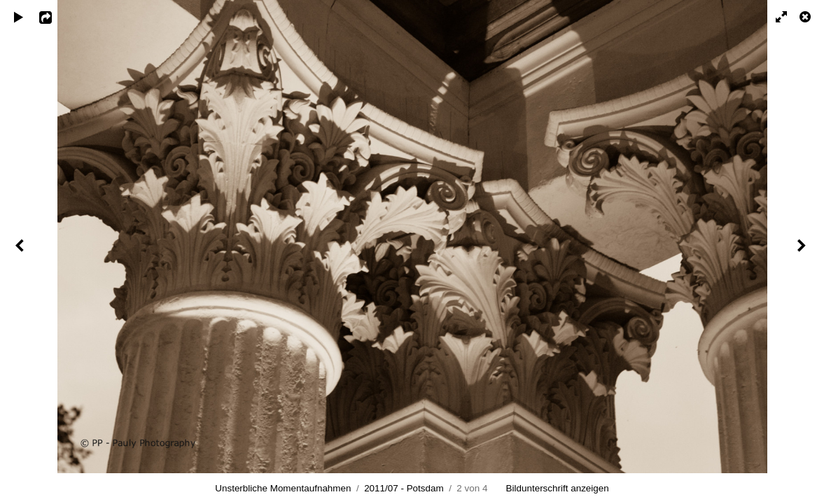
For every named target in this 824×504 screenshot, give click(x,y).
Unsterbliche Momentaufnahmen (283, 488)
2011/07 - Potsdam (404, 488)
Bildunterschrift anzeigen (558, 488)
